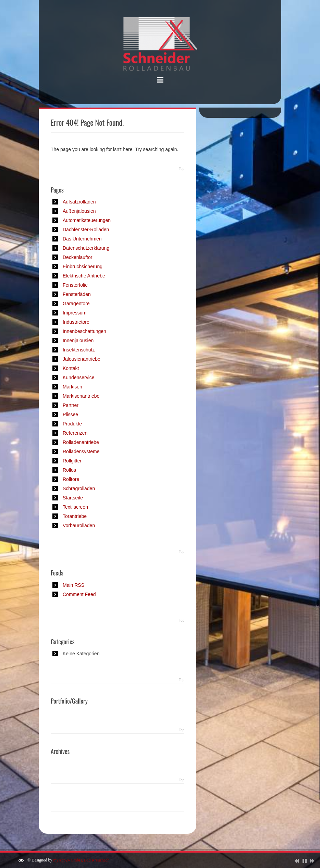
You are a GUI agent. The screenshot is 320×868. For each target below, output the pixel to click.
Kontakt (71, 368)
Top (182, 169)
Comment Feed (79, 594)
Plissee (70, 414)
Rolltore (71, 479)
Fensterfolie (75, 285)
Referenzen (75, 433)
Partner (71, 405)
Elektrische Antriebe (84, 276)
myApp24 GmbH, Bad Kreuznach (81, 860)
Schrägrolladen (79, 488)
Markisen (72, 387)
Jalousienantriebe (82, 359)
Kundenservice (79, 377)
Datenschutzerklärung (86, 248)
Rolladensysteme (81, 451)
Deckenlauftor (77, 257)
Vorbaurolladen (79, 525)
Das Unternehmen (82, 239)
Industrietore (76, 322)
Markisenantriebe (81, 396)
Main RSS (73, 585)
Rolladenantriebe (81, 442)
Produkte (72, 424)
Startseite (73, 498)
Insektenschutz (79, 350)
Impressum (75, 313)
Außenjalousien (79, 211)
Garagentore (76, 303)
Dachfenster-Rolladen (86, 230)
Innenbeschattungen (84, 331)
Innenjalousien (78, 340)
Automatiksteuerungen (87, 220)
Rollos (69, 470)
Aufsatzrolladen (79, 202)
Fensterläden (77, 294)
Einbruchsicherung (83, 266)
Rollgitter (72, 461)
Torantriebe (75, 516)
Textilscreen (75, 507)
